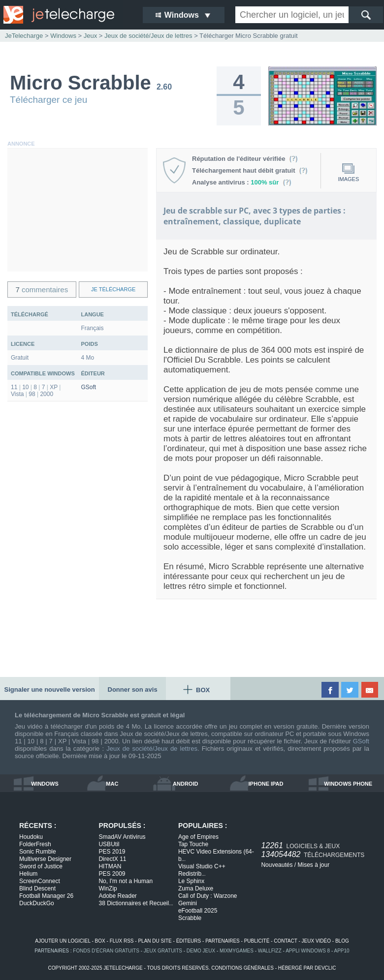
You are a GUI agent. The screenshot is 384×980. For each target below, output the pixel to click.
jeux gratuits (163, 951)
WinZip (108, 888)
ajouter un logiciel (63, 941)
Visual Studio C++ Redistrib (202, 870)
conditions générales (242, 968)
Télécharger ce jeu (48, 100)
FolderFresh (35, 844)
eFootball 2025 (198, 911)
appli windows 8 (308, 951)
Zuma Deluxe (196, 888)
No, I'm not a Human (126, 881)
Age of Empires (198, 837)
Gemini (188, 903)
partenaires (223, 941)
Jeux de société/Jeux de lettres (152, 749)
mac (112, 784)
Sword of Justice (41, 866)
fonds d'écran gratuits (106, 951)
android (185, 784)
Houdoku (31, 837)
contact (285, 941)
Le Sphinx (191, 881)
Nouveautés (277, 865)
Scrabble (190, 918)
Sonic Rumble (38, 852)
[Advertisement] (78, 210)
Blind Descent (37, 888)
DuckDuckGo (37, 903)
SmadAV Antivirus (122, 837)
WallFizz (270, 951)
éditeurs (189, 941)
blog (342, 941)
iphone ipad (266, 784)
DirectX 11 (112, 859)
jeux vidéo (316, 941)
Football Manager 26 (46, 896)
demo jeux (201, 951)
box (100, 941)
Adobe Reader (117, 896)
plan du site (155, 941)
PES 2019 (112, 852)
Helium (28, 874)
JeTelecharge (24, 36)
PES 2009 (112, 874)
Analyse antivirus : (242, 182)
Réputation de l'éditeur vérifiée (245, 159)
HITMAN (110, 866)
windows (45, 784)
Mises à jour (313, 865)
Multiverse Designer (45, 859)
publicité (257, 941)
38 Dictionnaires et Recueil (136, 903)
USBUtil (109, 844)
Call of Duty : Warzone (208, 896)
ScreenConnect (40, 881)
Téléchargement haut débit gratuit (250, 170)
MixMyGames (237, 951)
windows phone (348, 784)
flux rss (122, 941)
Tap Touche (193, 844)
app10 (342, 951)
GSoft (89, 387)
